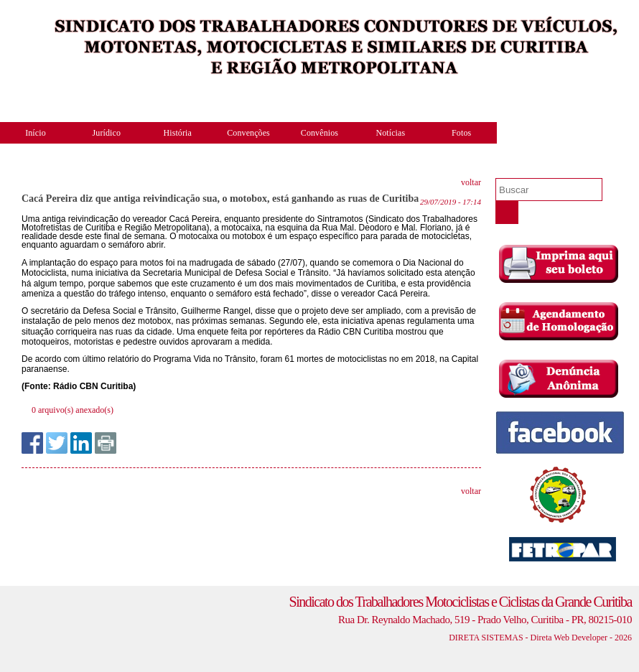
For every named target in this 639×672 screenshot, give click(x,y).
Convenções (248, 133)
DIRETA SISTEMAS (486, 638)
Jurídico (107, 133)
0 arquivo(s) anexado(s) (73, 410)
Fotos (461, 133)
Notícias (390, 133)
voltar (471, 182)
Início (36, 133)
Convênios (319, 133)
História (177, 133)
